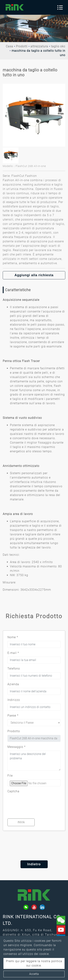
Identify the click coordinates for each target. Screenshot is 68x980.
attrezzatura (39, 46)
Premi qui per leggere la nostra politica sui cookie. (34, 963)
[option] (34, 115)
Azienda (13, 684)
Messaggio (17, 747)
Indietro (34, 864)
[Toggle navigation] (60, 7)
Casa (9, 46)
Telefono (14, 669)
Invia (21, 822)
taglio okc (58, 46)
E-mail (13, 653)
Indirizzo (14, 700)
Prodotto (14, 731)
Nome (13, 637)
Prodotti (22, 46)
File (10, 776)
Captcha (13, 791)
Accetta (34, 974)
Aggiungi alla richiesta (34, 275)
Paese (13, 716)
